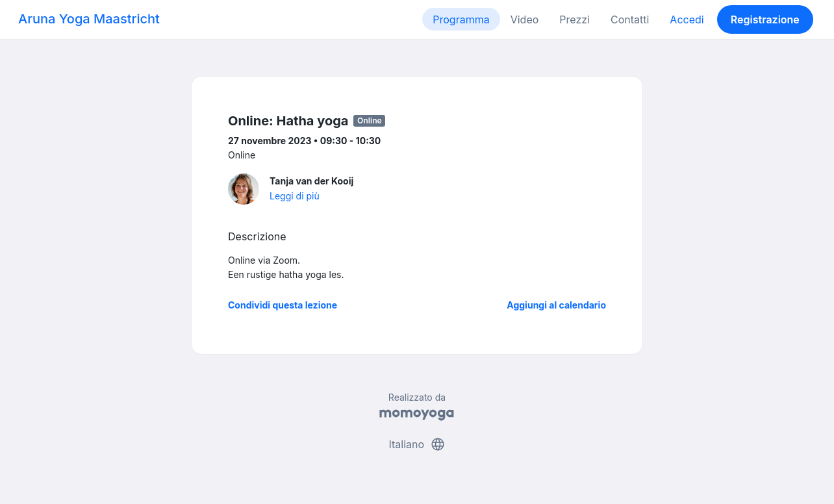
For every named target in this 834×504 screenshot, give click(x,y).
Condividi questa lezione (283, 305)
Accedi (687, 19)
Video (525, 19)
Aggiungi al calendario (556, 305)
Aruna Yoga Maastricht (89, 19)
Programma (461, 19)
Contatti (630, 19)
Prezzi (575, 19)
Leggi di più (295, 196)
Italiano (417, 444)
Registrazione (765, 19)
